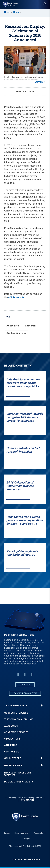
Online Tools (13, 758)
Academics (13, 326)
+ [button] (42, 706)
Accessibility (39, 833)
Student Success (16, 333)
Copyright (26, 839)
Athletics (11, 745)
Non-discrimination (22, 833)
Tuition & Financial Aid (19, 719)
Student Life (12, 739)
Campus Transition (25, 693)
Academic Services (16, 732)
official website (16, 297)
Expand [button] (39, 82)
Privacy (7, 833)
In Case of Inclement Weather (18, 774)
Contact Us (12, 752)
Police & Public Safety (19, 782)
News (16, 12)
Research (30, 326)
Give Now (25, 685)
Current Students (16, 713)
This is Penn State (16, 706)
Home (7, 12)
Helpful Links (13, 765)
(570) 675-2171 (27, 800)
